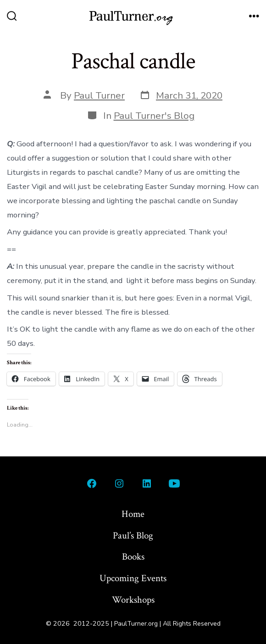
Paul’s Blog (133, 536)
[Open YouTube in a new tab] (174, 483)
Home (133, 514)
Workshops (133, 600)
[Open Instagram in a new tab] (119, 483)
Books (133, 557)
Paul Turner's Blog (154, 116)
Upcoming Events (133, 578)
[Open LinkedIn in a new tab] (147, 483)
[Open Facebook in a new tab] (92, 483)
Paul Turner (99, 95)
